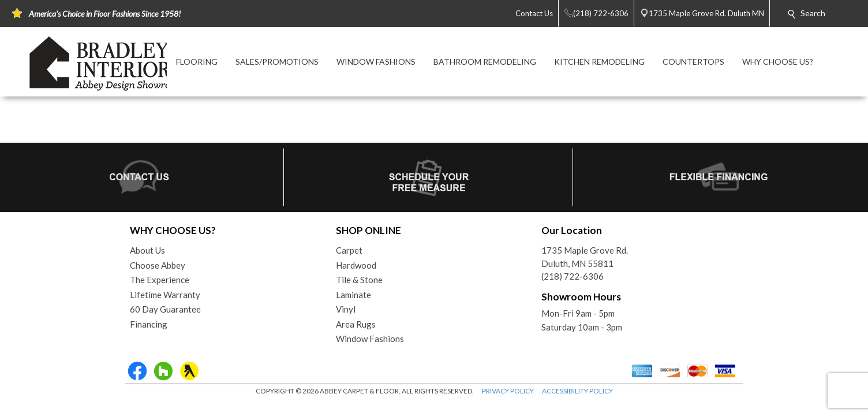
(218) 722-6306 (573, 276)
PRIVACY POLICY (508, 391)
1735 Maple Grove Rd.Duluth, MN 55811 (585, 257)
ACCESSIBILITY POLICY (577, 391)
